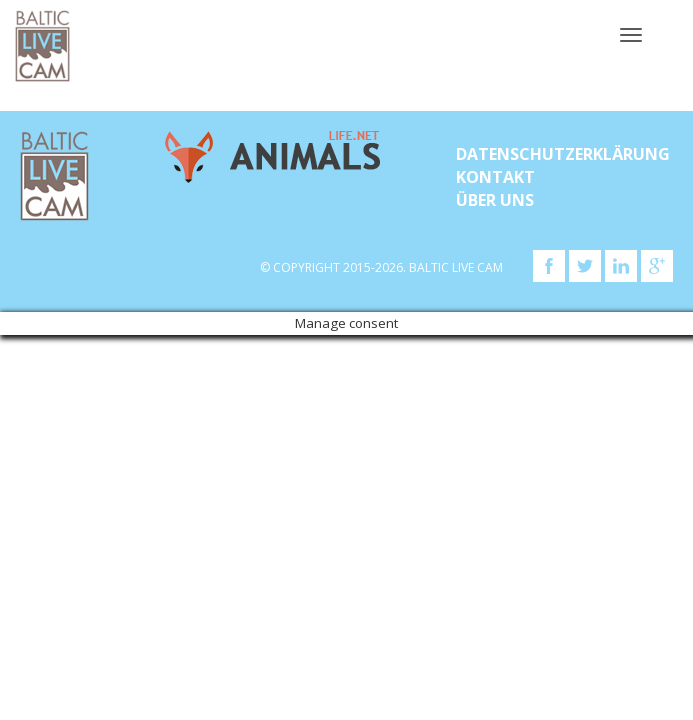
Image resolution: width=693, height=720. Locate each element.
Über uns (495, 200)
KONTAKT (495, 177)
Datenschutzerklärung (563, 154)
